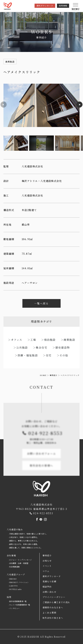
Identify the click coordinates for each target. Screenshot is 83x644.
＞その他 (63, 355)
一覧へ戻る (41, 303)
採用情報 (63, 6)
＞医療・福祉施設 (26, 355)
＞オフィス (15, 340)
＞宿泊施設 (48, 340)
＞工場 (32, 340)
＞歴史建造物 (61, 347)
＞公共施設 (21, 347)
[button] (76, 7)
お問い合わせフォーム (42, 460)
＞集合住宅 (40, 347)
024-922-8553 (45, 439)
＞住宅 (47, 355)
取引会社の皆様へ (41, 472)
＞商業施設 (68, 340)
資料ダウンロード (45, 6)
